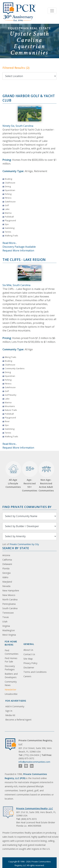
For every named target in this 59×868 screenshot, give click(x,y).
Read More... (10, 243)
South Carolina (10, 608)
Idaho (5, 577)
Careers (27, 676)
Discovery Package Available (19, 247)
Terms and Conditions (35, 672)
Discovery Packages (10, 668)
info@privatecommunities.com (34, 762)
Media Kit (10, 715)
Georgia (6, 573)
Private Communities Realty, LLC (35, 808)
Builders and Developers (11, 676)
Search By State (16, 548)
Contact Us (29, 654)
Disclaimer (29, 667)
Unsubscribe (11, 694)
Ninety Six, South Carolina (18, 126)
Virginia (6, 626)
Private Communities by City (24, 544)
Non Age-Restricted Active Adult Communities (46, 477)
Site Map (28, 659)
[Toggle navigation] (52, 11)
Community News (11, 683)
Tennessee (8, 613)
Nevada (6, 586)
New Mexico (9, 595)
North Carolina (10, 599)
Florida (6, 568)
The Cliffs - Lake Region (24, 260)
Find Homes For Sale (11, 660)
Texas (6, 617)
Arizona (6, 555)
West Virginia (9, 635)
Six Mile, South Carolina (16, 285)
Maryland (7, 582)
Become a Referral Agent (18, 720)
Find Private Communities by (27, 507)
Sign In (9, 711)
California (7, 560)
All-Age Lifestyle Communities (13, 475)
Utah (5, 622)
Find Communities (12, 652)
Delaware (7, 564)
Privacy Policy (30, 663)
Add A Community (15, 706)
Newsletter (10, 690)
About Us (28, 650)
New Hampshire (11, 591)
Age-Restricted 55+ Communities (29, 477)
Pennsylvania (9, 604)
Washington (9, 630)
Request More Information (18, 250)
